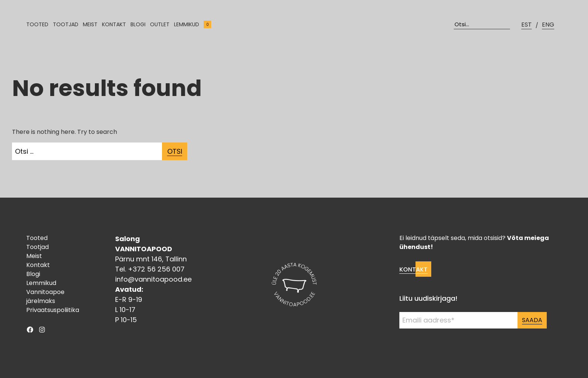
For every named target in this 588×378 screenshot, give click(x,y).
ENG (548, 25)
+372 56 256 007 (156, 269)
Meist (90, 24)
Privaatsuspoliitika (53, 310)
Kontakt (114, 24)
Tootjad (66, 24)
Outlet (160, 24)
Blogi (138, 24)
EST (526, 25)
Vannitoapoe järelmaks (45, 296)
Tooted (37, 24)
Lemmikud (187, 24)
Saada (532, 320)
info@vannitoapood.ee (153, 279)
